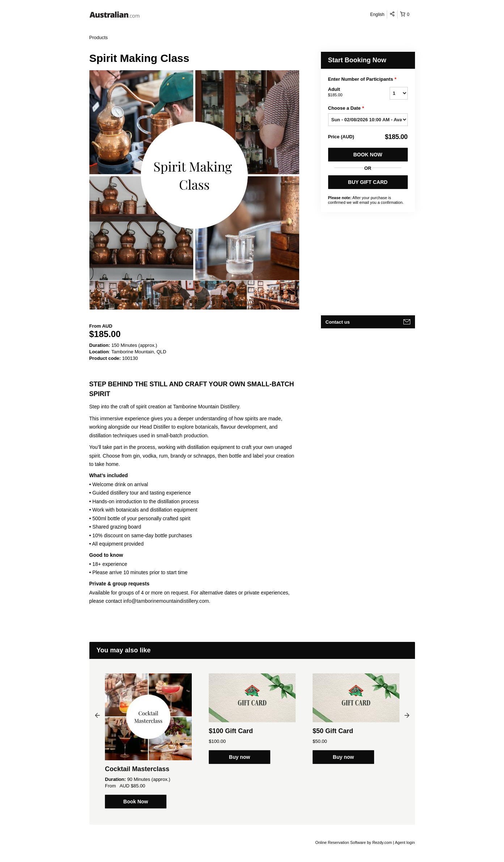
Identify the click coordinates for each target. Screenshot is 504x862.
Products (99, 37)
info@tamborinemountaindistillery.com (166, 601)
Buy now (240, 757)
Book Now (368, 155)
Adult (350, 92)
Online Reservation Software (340, 842)
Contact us (338, 322)
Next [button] (407, 715)
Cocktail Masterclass (137, 769)
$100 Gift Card (231, 731)
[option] (116, 295)
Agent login (405, 842)
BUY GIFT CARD (368, 182)
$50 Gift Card (333, 731)
